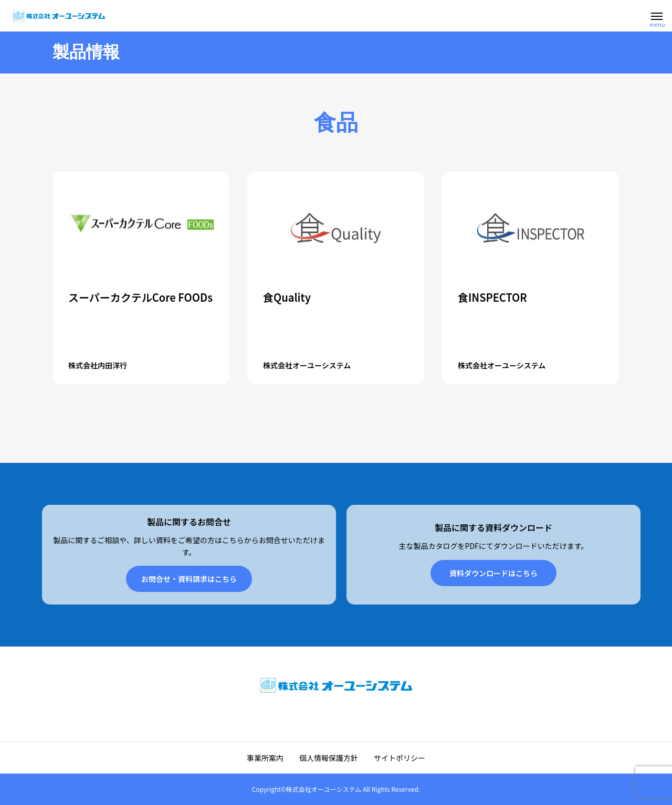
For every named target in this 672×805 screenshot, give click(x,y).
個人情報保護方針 (329, 758)
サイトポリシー (400, 758)
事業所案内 (265, 758)
